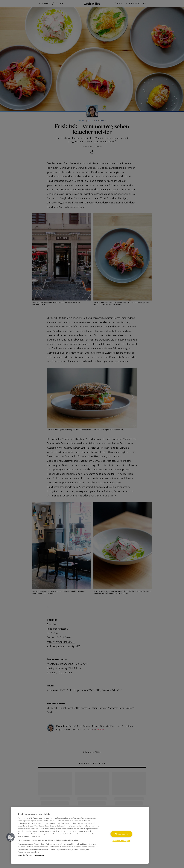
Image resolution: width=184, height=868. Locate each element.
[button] (10, 837)
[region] (80, 835)
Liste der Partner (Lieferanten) (31, 855)
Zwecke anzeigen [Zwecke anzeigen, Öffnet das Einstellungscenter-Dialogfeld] (121, 841)
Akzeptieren (121, 834)
